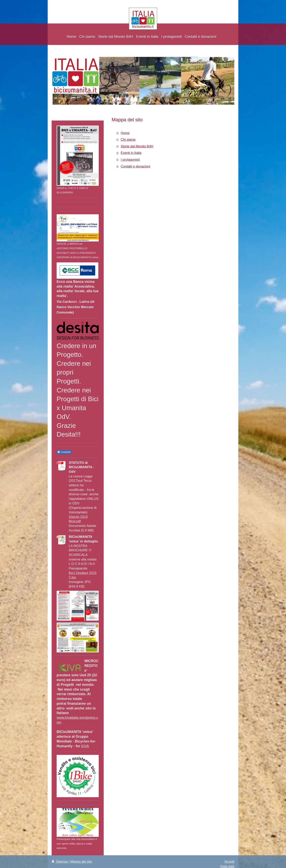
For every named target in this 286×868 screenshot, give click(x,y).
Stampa (60, 862)
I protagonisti (130, 160)
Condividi (64, 452)
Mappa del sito (81, 862)
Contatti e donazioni (135, 166)
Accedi (229, 862)
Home (125, 133)
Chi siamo (128, 140)
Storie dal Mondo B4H (137, 146)
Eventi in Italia (131, 153)
